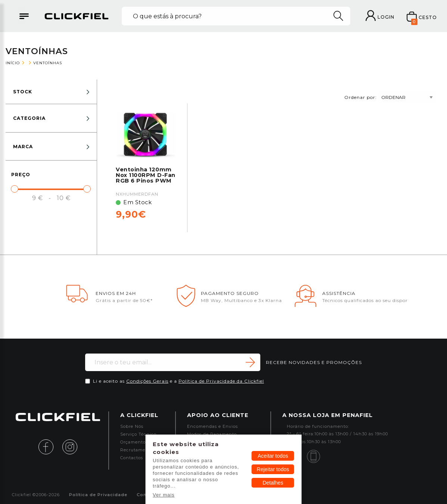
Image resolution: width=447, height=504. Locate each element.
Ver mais (164, 495)
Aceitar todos (273, 456)
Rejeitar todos (273, 469)
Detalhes (273, 483)
